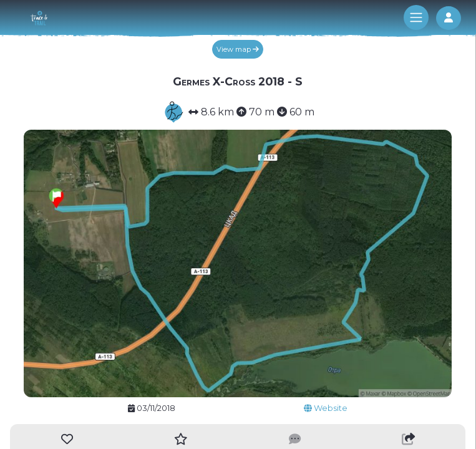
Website (326, 408)
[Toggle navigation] (416, 17)
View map (238, 49)
